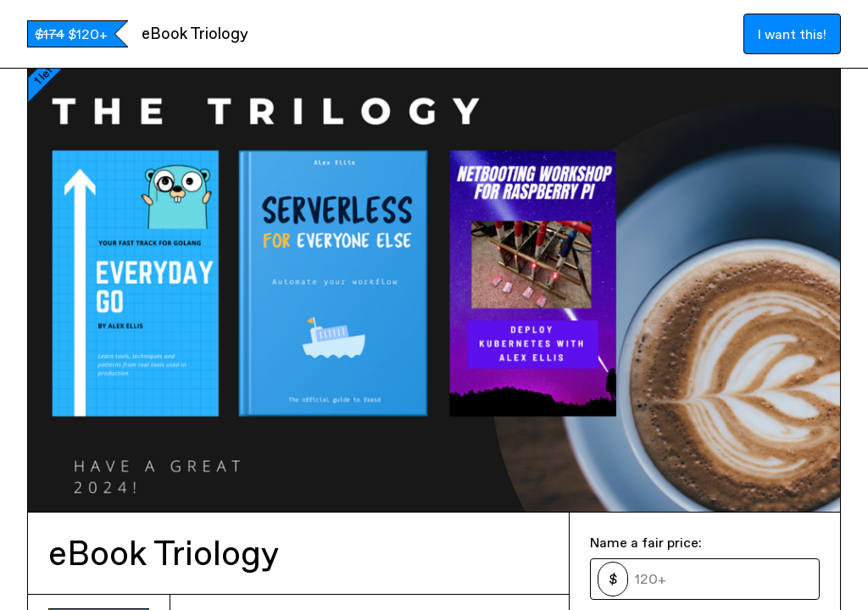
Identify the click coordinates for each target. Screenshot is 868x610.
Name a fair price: (646, 542)
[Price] (720, 579)
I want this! (792, 34)
